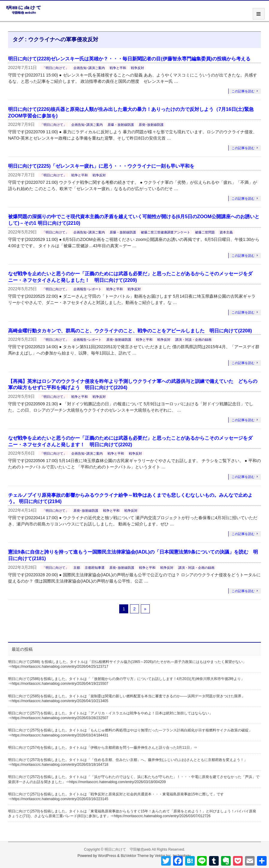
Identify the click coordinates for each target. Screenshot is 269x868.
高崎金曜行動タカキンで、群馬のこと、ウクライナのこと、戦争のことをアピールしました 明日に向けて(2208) (130, 331)
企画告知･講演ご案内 (89, 68)
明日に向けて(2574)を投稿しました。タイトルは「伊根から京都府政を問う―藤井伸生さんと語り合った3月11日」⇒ (103, 748)
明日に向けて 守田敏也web (128, 849)
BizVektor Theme (135, 856)
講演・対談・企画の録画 (193, 340)
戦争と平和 (118, 68)
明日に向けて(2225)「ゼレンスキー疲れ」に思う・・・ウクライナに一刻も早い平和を (101, 166)
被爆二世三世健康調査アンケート (166, 232)
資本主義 (226, 232)
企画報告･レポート (87, 289)
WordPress (107, 856)
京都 (77, 568)
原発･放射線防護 (151, 125)
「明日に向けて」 (55, 68)
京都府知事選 (95, 568)
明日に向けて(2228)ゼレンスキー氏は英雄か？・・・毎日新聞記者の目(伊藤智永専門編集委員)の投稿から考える (129, 59)
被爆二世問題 (205, 232)
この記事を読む (243, 91)
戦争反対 (137, 68)
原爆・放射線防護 (121, 125)
